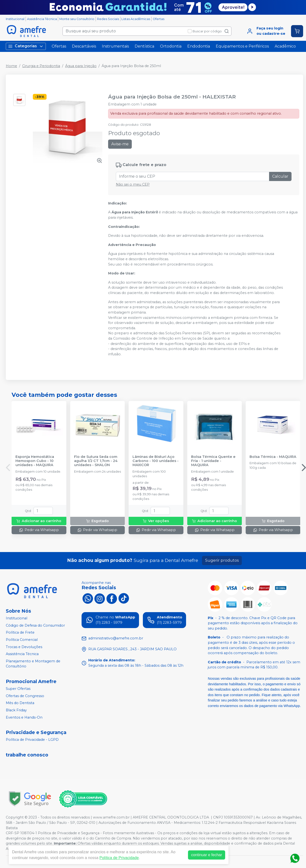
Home (11, 66)
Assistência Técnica (42, 19)
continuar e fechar (207, 855)
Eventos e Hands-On (24, 717)
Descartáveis (84, 46)
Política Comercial (22, 640)
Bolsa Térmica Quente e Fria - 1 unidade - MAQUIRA (213, 461)
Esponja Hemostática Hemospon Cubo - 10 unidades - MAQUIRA (35, 461)
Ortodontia (171, 46)
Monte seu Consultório (77, 19)
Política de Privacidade (119, 858)
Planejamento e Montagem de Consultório (33, 664)
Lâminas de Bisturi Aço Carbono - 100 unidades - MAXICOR (156, 461)
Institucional (15, 19)
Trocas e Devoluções (24, 647)
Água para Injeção (81, 66)
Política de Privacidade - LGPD (32, 740)
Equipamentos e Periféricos (242, 46)
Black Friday (16, 710)
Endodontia (199, 46)
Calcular (280, 176)
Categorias (26, 46)
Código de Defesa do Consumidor (35, 625)
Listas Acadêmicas (136, 19)
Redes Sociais (108, 19)
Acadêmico (285, 46)
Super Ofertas (18, 689)
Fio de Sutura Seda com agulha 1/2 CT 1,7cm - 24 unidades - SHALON (96, 461)
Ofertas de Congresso (25, 696)
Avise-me (120, 144)
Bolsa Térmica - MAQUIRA (273, 457)
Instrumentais (115, 46)
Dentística (144, 46)
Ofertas (159, 19)
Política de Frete (20, 633)
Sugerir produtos (222, 560)
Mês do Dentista (20, 703)
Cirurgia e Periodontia (41, 66)
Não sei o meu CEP (133, 184)
